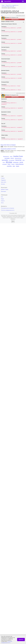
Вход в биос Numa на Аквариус (8, 145)
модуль (12, 158)
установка (5, 164)
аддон (11, 156)
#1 (2, 16)
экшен (18, 166)
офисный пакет (18, 158)
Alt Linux (9, 162)
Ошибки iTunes (18, 156)
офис (14, 166)
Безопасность (6, 156)
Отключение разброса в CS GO (8, 149)
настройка (5, 160)
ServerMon (8, 1)
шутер (21, 162)
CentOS (13, 164)
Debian (9, 164)
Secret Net (18, 160)
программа (7, 158)
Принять (21, 639)
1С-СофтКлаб (12, 160)
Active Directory (20, 164)
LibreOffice (9, 166)
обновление (16, 162)
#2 (2, 93)
